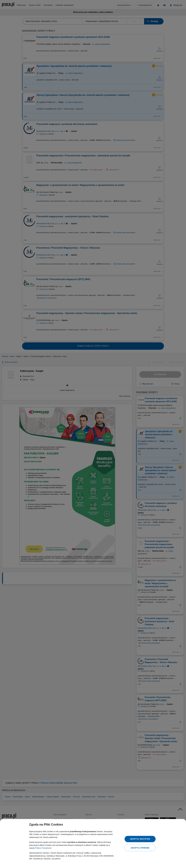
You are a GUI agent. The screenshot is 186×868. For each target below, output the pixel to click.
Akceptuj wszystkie (140, 839)
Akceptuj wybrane (140, 848)
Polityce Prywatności (43, 848)
